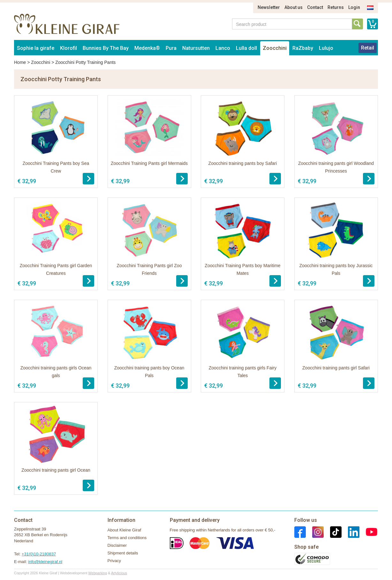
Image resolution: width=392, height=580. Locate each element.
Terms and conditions (127, 538)
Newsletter (269, 7)
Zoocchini (275, 48)
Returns (336, 7)
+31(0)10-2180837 (39, 554)
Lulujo (326, 48)
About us (294, 7)
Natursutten (196, 48)
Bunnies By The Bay (106, 48)
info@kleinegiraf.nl (45, 562)
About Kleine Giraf (124, 530)
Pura (171, 48)
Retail (368, 48)
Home (20, 62)
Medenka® (147, 48)
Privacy (114, 561)
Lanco (223, 48)
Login (354, 7)
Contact (315, 7)
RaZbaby (303, 48)
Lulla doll (246, 48)
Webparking (98, 573)
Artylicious (119, 573)
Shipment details (123, 553)
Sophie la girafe (36, 48)
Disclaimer (117, 545)
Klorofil (68, 48)
